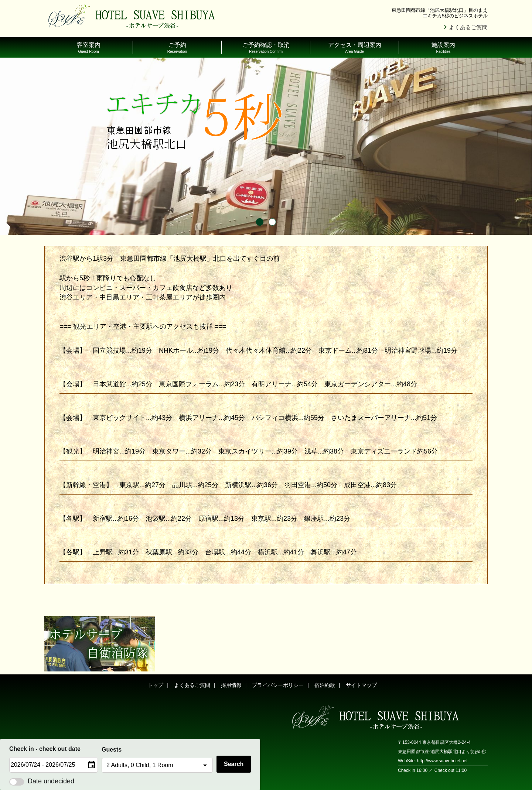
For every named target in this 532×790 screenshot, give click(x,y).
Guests (112, 750)
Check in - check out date (45, 749)
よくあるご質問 (468, 27)
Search (234, 764)
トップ (156, 685)
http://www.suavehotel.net (442, 761)
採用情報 (231, 685)
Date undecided (42, 781)
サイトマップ (361, 685)
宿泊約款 (325, 685)
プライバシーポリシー (278, 685)
